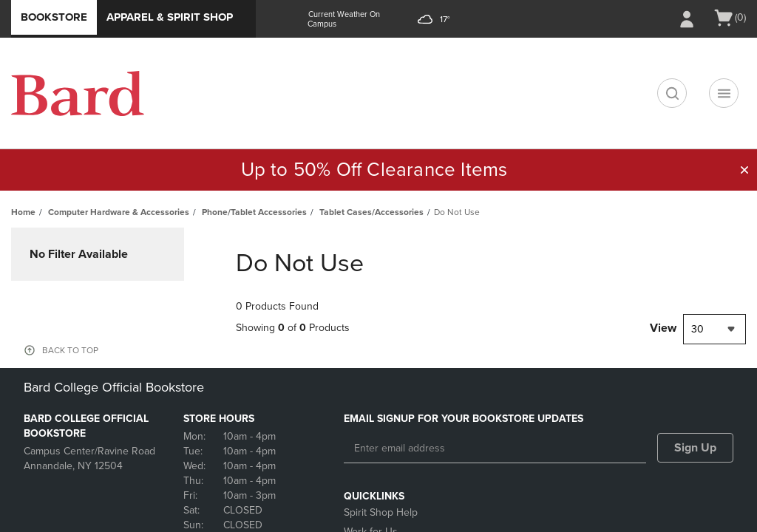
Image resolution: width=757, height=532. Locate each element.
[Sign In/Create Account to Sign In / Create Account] (687, 19)
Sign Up (695, 448)
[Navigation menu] (724, 93)
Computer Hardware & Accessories (119, 212)
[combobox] (714, 329)
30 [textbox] (697, 329)
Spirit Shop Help (381, 512)
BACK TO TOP (70, 350)
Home (23, 212)
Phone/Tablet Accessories (254, 212)
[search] (672, 93)
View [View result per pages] (663, 328)
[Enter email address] (495, 449)
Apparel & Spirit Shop (170, 17)
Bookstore (54, 17)
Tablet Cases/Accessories (371, 212)
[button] (744, 170)
